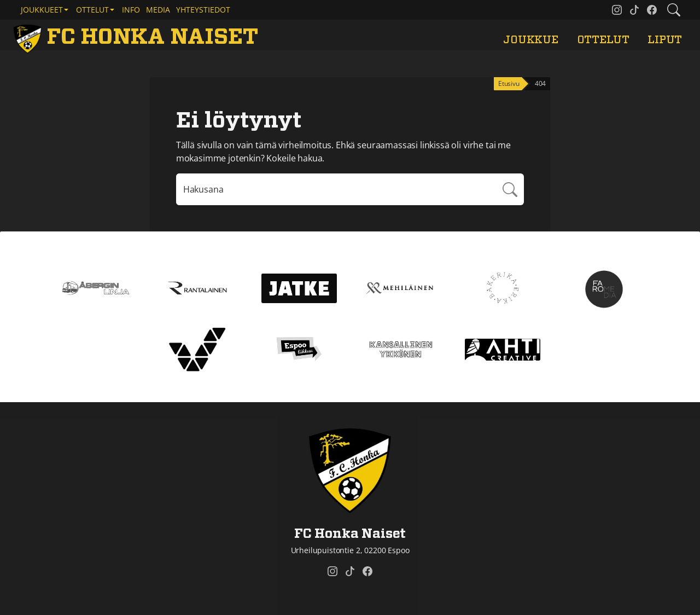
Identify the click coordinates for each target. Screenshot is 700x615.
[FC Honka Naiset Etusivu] (138, 37)
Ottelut (603, 40)
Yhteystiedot (203, 10)
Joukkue (531, 40)
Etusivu (509, 83)
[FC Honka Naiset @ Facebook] (652, 10)
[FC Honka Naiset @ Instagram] (617, 10)
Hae (509, 189)
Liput (665, 40)
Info (131, 10)
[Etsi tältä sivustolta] (674, 10)
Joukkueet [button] (42, 10)
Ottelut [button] (92, 10)
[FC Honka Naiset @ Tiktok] (634, 10)
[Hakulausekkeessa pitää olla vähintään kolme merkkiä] (336, 189)
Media (158, 10)
